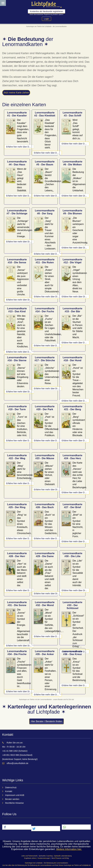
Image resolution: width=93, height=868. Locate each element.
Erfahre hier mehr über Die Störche (48, 388)
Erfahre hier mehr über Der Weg (20, 483)
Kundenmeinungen (44, 858)
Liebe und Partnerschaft (29, 856)
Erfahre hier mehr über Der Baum (48, 196)
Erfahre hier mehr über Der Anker (48, 695)
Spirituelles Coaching (46, 856)
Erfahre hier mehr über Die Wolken (76, 196)
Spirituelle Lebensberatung (63, 856)
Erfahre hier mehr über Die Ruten (48, 297)
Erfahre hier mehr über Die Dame (48, 594)
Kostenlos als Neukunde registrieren (46, 11)
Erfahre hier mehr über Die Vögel (76, 297)
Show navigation (3, 3)
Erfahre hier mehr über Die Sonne (20, 646)
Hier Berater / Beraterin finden (46, 721)
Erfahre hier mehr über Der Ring (20, 538)
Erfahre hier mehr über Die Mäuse (48, 490)
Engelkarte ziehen (30, 858)
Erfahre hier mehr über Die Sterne (20, 392)
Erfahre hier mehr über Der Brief (76, 541)
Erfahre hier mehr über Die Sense (20, 300)
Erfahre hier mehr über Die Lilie (76, 590)
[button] (17, 827)
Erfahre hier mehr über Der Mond (48, 636)
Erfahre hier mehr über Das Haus (20, 196)
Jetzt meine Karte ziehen (16, 93)
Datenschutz (11, 787)
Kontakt (9, 791)
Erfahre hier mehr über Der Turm (20, 441)
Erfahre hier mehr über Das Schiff (76, 144)
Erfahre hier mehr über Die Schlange (20, 242)
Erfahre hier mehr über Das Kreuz (76, 685)
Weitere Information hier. (69, 849)
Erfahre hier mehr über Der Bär (76, 343)
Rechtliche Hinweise (14, 803)
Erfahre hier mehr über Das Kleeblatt (48, 153)
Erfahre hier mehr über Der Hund (76, 401)
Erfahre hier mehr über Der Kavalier (20, 147)
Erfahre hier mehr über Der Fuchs (48, 346)
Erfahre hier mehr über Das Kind (20, 352)
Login (46, 19)
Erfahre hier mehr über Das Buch (48, 538)
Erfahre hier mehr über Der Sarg (48, 254)
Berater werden (12, 799)
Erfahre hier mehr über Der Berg (76, 441)
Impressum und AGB (15, 795)
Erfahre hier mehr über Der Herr (20, 590)
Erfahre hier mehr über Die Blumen (76, 248)
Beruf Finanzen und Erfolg (60, 858)
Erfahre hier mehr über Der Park (48, 441)
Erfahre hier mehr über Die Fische (20, 691)
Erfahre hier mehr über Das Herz (76, 492)
